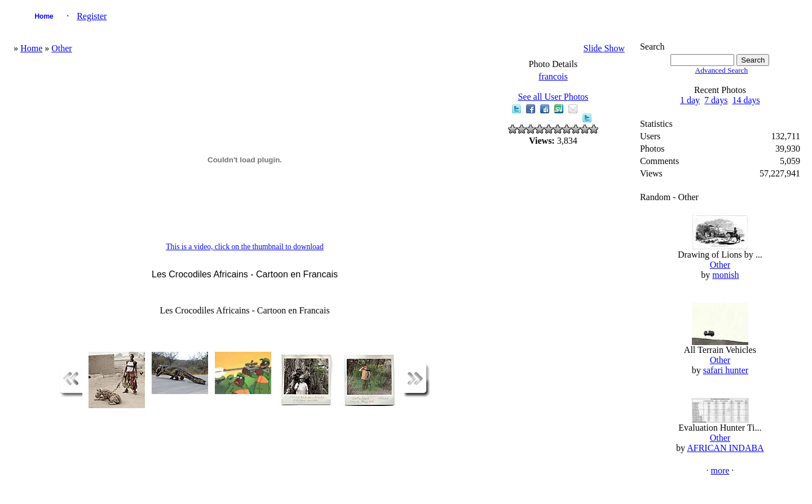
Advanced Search (722, 70)
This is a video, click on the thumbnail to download (244, 247)
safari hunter (726, 370)
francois (553, 76)
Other (61, 48)
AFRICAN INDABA (725, 448)
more (720, 470)
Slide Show (604, 48)
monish (725, 275)
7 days (716, 100)
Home (44, 16)
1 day (690, 100)
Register (92, 16)
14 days (746, 100)
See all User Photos (553, 97)
